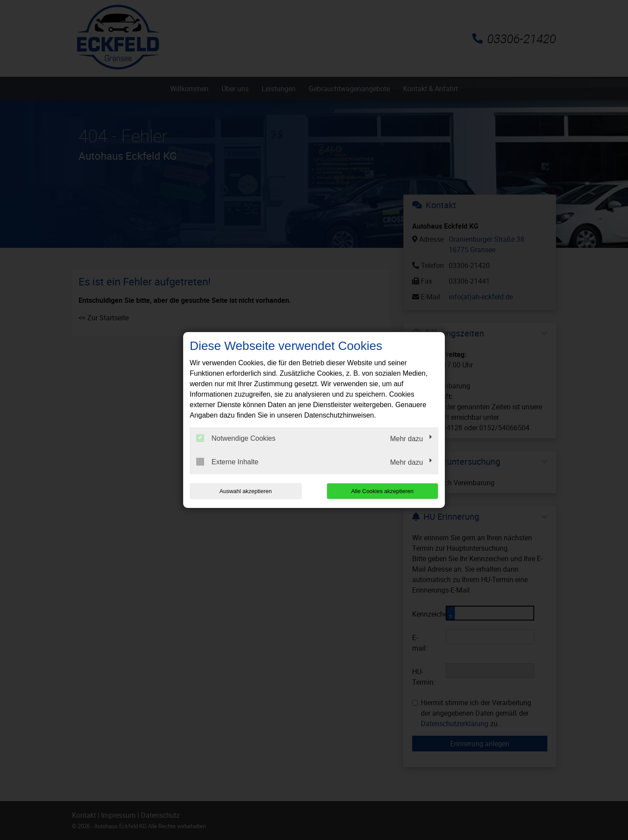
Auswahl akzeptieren (246, 491)
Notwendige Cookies (236, 438)
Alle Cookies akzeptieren (382, 491)
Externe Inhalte (227, 462)
